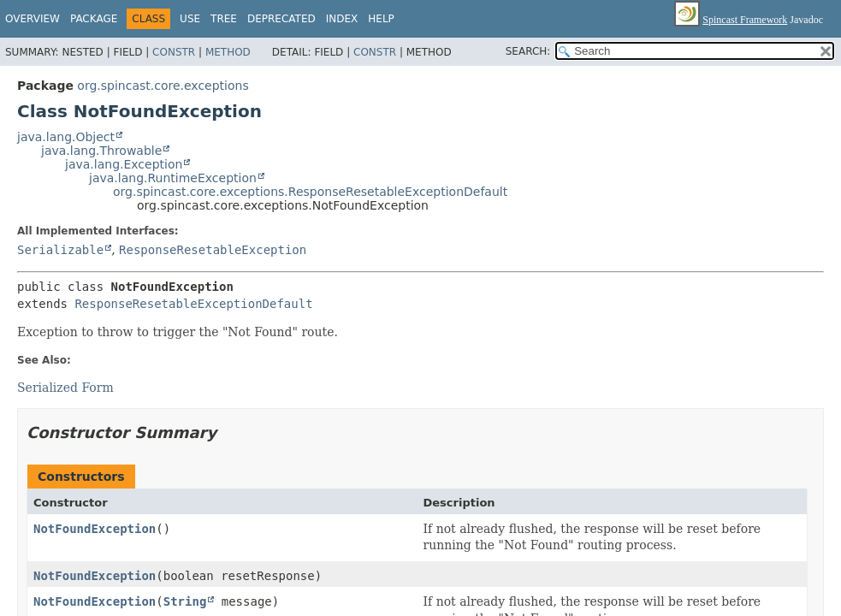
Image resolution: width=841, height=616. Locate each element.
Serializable (60, 250)
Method (228, 52)
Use (190, 19)
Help (381, 19)
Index (342, 19)
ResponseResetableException (213, 250)
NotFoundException (95, 529)
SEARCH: (528, 51)
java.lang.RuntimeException (173, 178)
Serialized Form (65, 388)
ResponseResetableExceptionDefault (193, 304)
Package (94, 19)
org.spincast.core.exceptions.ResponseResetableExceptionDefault (310, 192)
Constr (174, 52)
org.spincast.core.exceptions (163, 86)
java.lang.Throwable (101, 151)
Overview (33, 19)
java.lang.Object (66, 137)
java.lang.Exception (124, 164)
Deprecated (281, 19)
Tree (224, 19)
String (185, 601)
